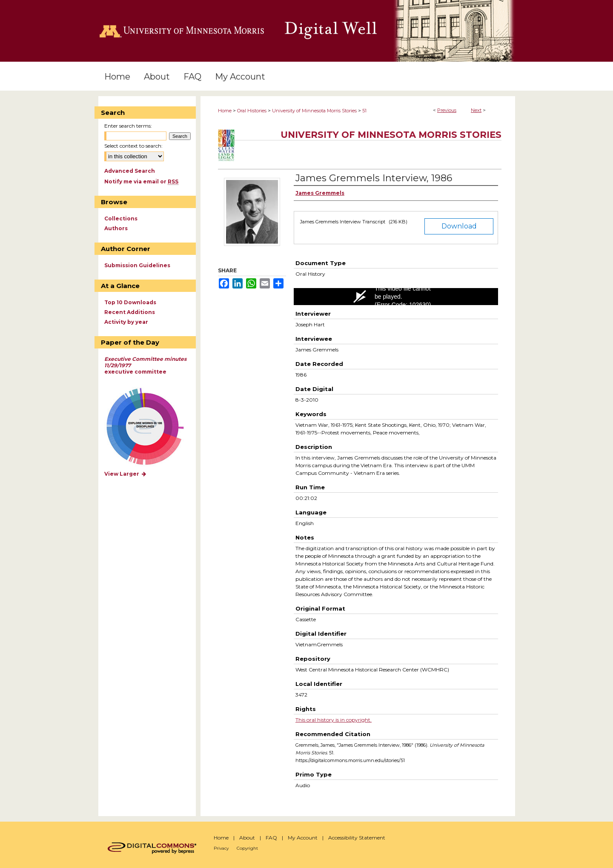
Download (459, 226)
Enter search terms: (128, 126)
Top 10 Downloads (130, 302)
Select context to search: (133, 146)
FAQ (271, 838)
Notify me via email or (141, 181)
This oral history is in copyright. (334, 720)
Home (225, 111)
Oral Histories (252, 111)
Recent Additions (130, 312)
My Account (303, 838)
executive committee (145, 365)
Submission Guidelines (137, 265)
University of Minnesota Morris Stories (314, 111)
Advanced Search (130, 171)
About (247, 838)
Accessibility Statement (357, 838)
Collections (121, 218)
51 (364, 111)
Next (476, 110)
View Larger (126, 474)
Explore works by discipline (150, 427)
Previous (447, 110)
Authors (116, 228)
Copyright (247, 848)
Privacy (221, 848)
